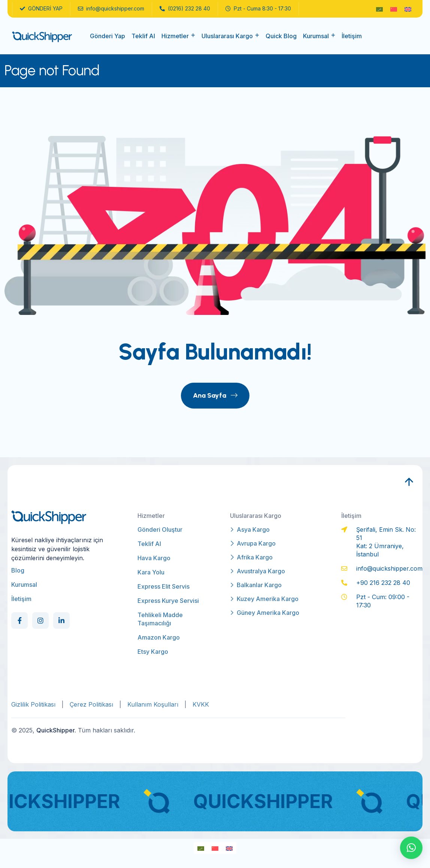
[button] (411, 848)
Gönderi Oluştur (160, 529)
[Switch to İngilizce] (408, 9)
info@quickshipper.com (389, 568)
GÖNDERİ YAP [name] (41, 9)
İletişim (352, 36)
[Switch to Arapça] (379, 9)
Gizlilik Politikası (33, 704)
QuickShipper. (56, 730)
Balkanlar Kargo (256, 585)
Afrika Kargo (251, 557)
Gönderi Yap (107, 36)
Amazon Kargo (159, 637)
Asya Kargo (250, 529)
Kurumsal (316, 36)
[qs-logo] (42, 36)
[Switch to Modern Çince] (394, 9)
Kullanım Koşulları (153, 704)
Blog (18, 570)
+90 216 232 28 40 (383, 583)
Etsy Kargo (153, 652)
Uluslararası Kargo (227, 36)
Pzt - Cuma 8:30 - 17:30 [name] (258, 9)
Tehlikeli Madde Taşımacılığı (160, 619)
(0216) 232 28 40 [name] (185, 9)
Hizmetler (175, 36)
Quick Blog (281, 36)
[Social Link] (19, 620)
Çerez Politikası (91, 704)
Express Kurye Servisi (168, 601)
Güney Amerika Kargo (265, 613)
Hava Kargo (154, 558)
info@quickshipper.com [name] (111, 9)
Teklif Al (143, 36)
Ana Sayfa (215, 395)
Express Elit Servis (163, 586)
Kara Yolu (151, 572)
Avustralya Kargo (258, 571)
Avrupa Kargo (253, 543)
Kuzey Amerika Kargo (264, 599)
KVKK (201, 704)
